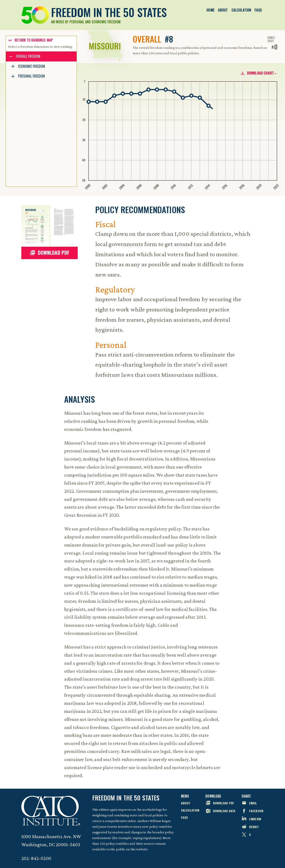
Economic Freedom (32, 66)
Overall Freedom (28, 56)
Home (210, 10)
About (223, 10)
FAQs (258, 10)
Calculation (241, 10)
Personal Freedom (31, 76)
